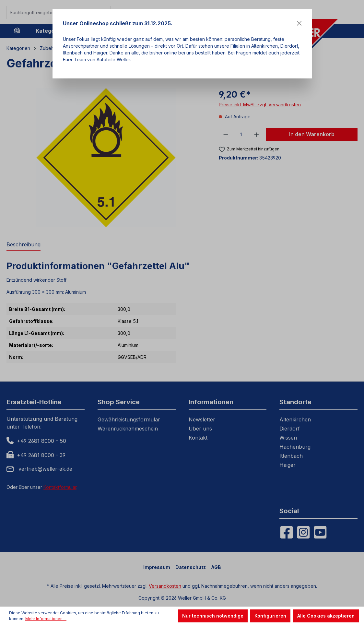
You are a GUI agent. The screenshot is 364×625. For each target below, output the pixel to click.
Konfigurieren (270, 616)
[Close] (299, 23)
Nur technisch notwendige (213, 616)
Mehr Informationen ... (46, 619)
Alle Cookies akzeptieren (326, 616)
